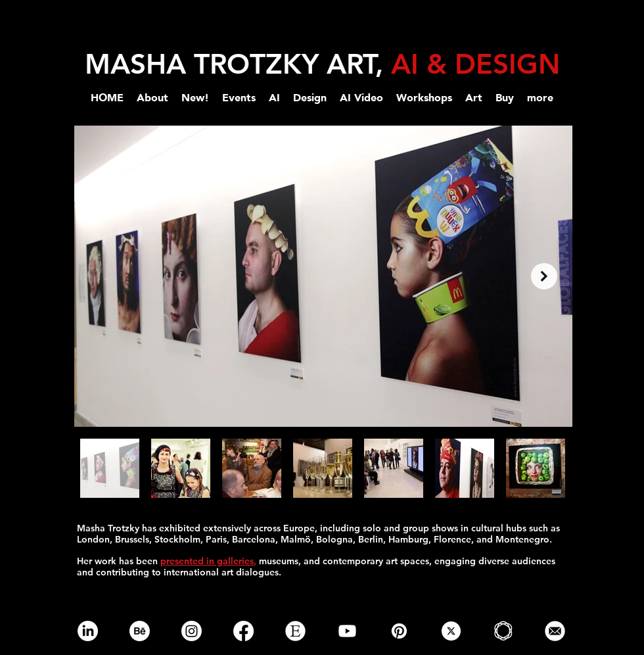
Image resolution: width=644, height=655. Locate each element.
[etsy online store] (295, 631)
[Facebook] (243, 631)
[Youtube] (347, 631)
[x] (451, 631)
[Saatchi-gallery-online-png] (503, 631)
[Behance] (140, 631)
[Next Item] (544, 276)
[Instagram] (192, 631)
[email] (555, 631)
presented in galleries (207, 561)
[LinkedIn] (88, 631)
